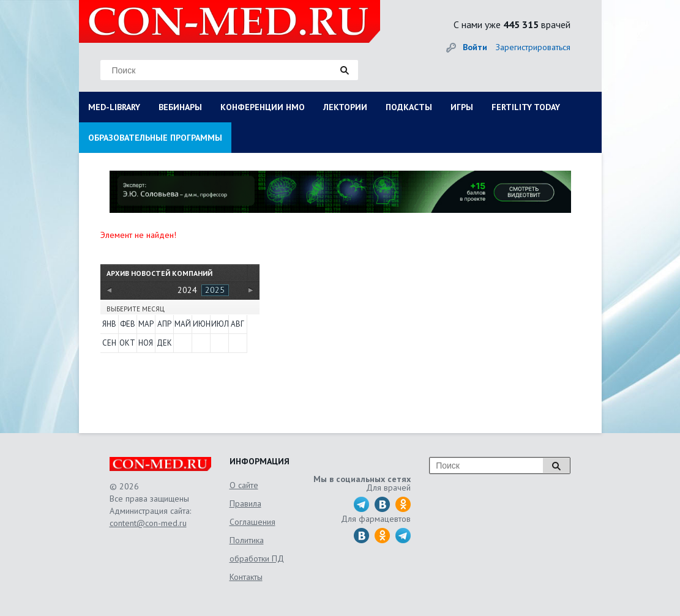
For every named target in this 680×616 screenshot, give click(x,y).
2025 (215, 290)
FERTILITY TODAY (526, 107)
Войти (475, 47)
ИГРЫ (462, 107)
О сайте (244, 485)
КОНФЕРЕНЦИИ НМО (263, 107)
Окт (127, 343)
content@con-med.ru (148, 523)
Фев (128, 324)
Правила (245, 503)
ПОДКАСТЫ (409, 107)
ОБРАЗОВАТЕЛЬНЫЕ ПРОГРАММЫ (155, 138)
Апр (164, 324)
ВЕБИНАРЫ (180, 107)
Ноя (146, 343)
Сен (109, 343)
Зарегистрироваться (533, 47)
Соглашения (252, 522)
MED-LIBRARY (114, 107)
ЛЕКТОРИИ (345, 107)
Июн (201, 324)
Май (182, 324)
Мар (146, 324)
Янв (109, 324)
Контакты (246, 577)
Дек (164, 343)
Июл (219, 324)
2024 (187, 290)
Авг (237, 324)
